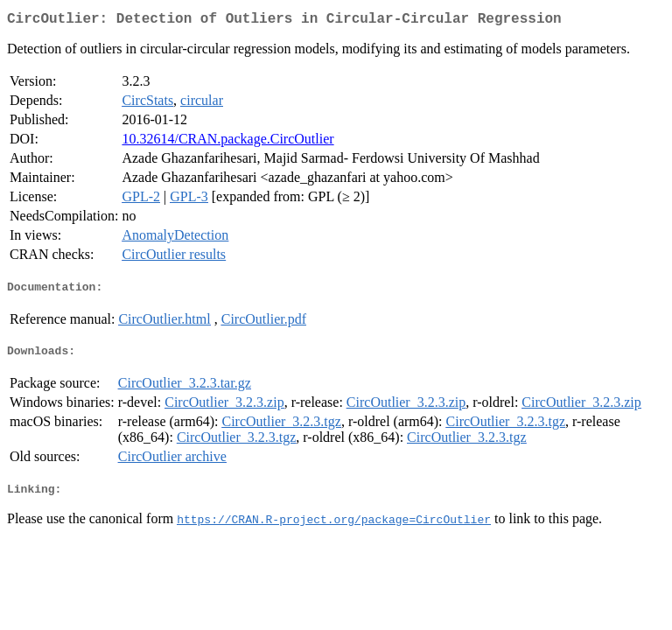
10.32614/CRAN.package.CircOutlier (227, 142)
